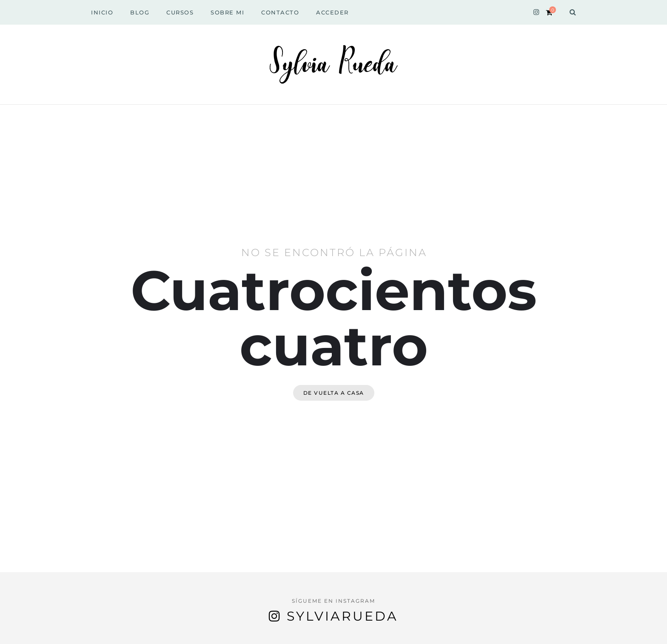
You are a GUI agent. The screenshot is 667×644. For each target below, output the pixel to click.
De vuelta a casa (334, 393)
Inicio (102, 12)
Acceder (332, 12)
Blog (140, 12)
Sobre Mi (227, 12)
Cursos (180, 12)
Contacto (280, 12)
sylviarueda (342, 616)
